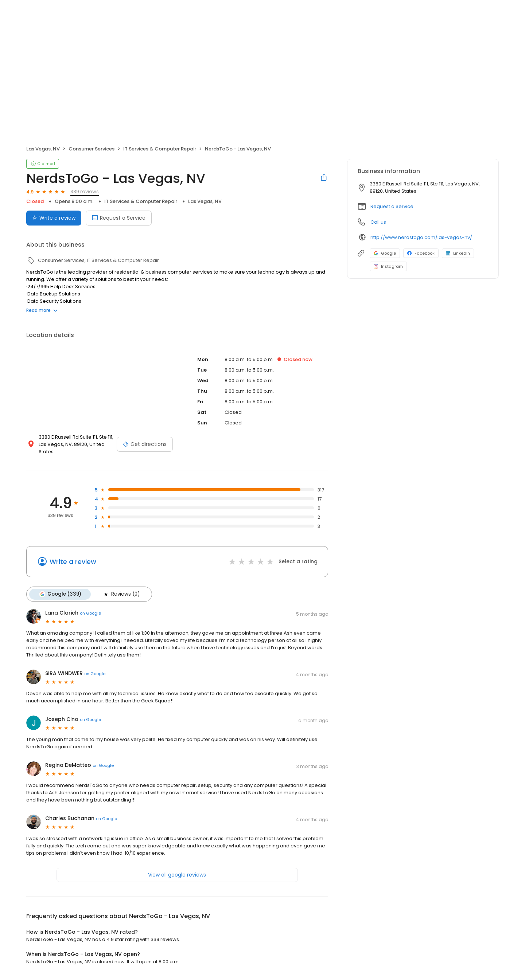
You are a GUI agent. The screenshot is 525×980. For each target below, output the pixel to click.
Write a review (73, 562)
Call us (378, 222)
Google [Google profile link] (385, 253)
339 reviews (85, 191)
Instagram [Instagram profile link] (388, 266)
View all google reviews (177, 875)
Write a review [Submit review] (54, 218)
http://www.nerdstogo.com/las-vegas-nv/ (421, 237)
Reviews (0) (121, 594)
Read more (42, 310)
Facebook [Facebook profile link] (421, 253)
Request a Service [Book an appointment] (119, 218)
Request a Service (392, 206)
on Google (90, 613)
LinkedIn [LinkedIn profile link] (458, 253)
